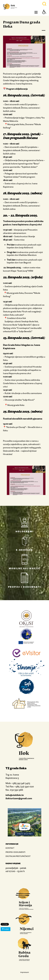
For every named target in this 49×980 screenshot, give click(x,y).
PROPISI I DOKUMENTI (15, 852)
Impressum (25, 972)
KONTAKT (10, 848)
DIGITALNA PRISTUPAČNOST (18, 856)
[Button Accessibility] (44, 16)
